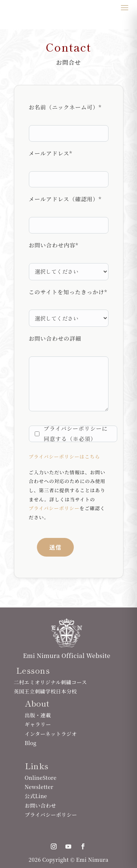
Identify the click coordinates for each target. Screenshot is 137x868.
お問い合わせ (41, 805)
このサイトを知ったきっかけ (68, 292)
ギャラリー (38, 724)
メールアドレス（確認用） (65, 199)
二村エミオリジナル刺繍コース (50, 682)
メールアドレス (51, 153)
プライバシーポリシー (54, 508)
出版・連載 (38, 715)
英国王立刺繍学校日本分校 (45, 691)
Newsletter (39, 787)
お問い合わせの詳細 (55, 338)
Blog (31, 743)
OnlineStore (41, 778)
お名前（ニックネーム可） (65, 107)
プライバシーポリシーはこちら (64, 457)
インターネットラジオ (51, 734)
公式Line (36, 796)
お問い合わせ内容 (54, 245)
